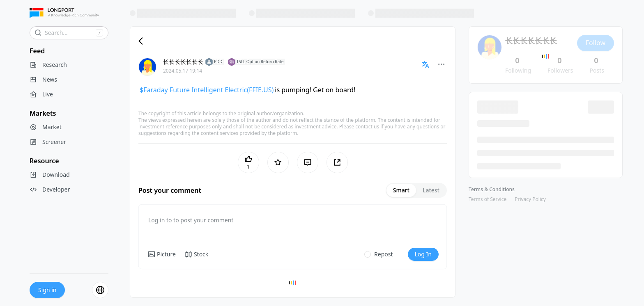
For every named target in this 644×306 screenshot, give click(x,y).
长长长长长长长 (183, 62)
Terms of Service (488, 199)
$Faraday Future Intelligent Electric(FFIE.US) (207, 90)
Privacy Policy (530, 199)
